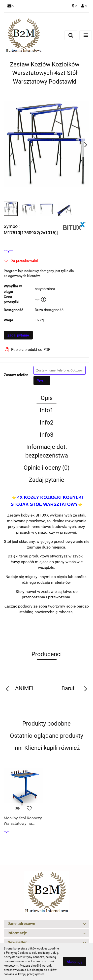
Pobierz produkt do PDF (27, 349)
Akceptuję (75, 962)
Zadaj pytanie (18, 335)
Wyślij (42, 380)
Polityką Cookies (17, 953)
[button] (46, 924)
